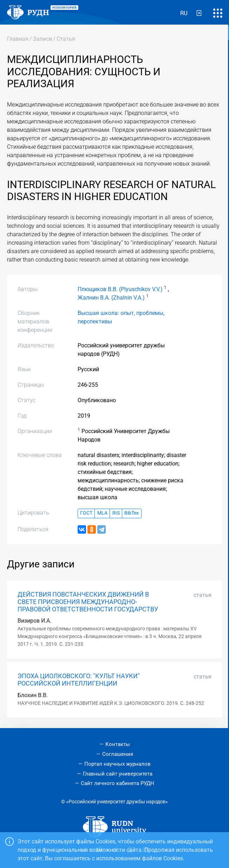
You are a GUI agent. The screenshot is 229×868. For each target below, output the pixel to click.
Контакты (118, 744)
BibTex (132, 513)
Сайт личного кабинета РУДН (117, 783)
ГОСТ (86, 513)
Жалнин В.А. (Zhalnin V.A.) (111, 298)
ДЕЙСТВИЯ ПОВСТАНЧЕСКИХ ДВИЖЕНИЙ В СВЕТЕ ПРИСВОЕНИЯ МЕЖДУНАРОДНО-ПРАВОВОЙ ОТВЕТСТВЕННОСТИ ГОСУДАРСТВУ (88, 602)
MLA (102, 513)
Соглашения (118, 754)
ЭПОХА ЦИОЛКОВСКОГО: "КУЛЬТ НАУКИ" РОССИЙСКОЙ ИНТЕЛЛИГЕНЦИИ (79, 680)
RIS (116, 513)
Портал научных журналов (117, 764)
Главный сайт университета (118, 774)
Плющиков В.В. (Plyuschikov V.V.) (120, 289)
